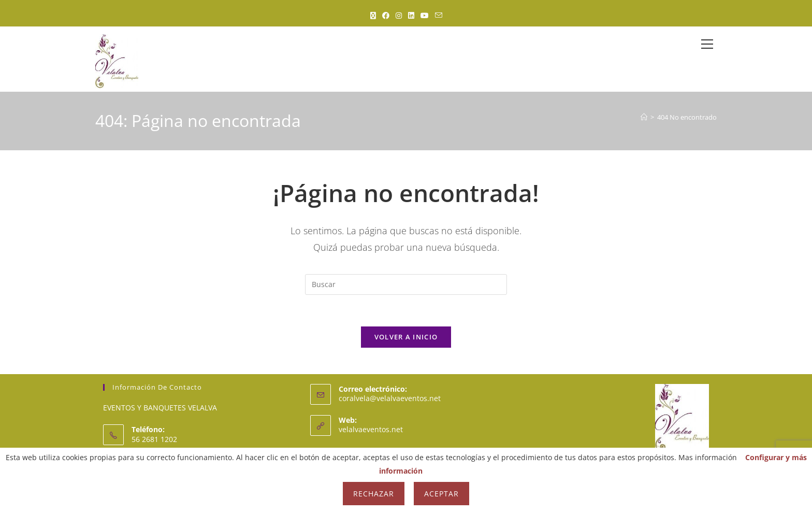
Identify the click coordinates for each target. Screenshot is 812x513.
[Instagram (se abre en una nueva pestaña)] (399, 15)
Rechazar (374, 494)
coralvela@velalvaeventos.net (390, 398)
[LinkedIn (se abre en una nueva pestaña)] (411, 15)
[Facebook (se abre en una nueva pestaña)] (386, 15)
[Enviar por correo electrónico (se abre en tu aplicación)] (439, 15)
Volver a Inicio (406, 337)
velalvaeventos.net (371, 429)
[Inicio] (644, 117)
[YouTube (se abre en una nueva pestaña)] (425, 15)
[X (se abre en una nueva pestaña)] (373, 15)
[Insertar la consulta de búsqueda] (406, 284)
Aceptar (441, 494)
